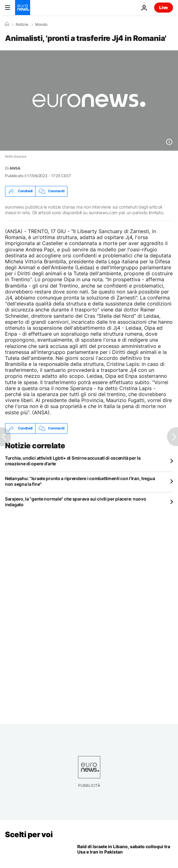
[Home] (7, 24)
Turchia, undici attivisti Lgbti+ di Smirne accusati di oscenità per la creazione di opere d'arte (73, 461)
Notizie (22, 25)
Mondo (41, 25)
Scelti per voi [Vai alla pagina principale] (29, 834)
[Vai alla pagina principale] (23, 8)
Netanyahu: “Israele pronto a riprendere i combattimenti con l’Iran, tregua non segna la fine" (80, 481)
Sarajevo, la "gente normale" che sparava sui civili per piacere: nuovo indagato (76, 502)
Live (164, 7)
